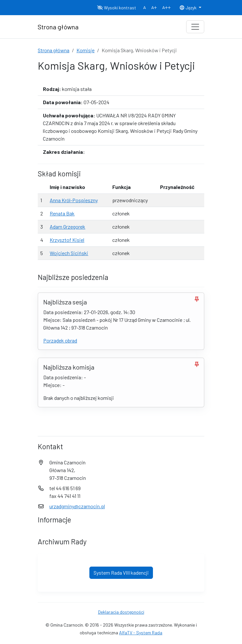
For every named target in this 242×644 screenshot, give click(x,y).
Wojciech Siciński (69, 253)
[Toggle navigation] (195, 27)
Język (188, 8)
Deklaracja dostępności (121, 612)
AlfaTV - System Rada (141, 633)
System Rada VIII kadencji (121, 573)
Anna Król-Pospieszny (74, 200)
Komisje (86, 50)
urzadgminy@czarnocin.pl (77, 506)
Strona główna (54, 50)
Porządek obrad (60, 340)
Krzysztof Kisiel (67, 240)
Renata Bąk (62, 213)
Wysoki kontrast (117, 8)
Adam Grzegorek (67, 227)
